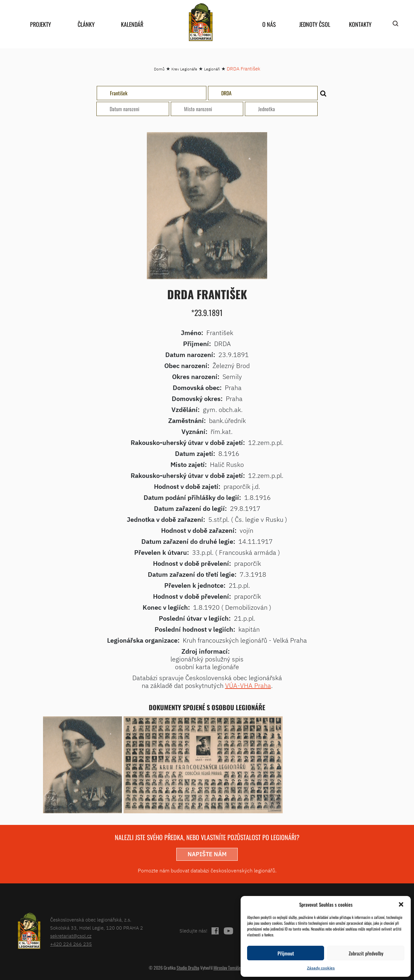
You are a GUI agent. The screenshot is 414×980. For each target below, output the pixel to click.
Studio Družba (188, 968)
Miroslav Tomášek (228, 968)
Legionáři (212, 69)
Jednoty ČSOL (315, 24)
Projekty (41, 24)
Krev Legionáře (184, 69)
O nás (269, 24)
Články (86, 24)
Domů (159, 69)
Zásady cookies (321, 968)
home (201, 22)
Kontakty (360, 24)
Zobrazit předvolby (366, 953)
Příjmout (286, 953)
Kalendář (132, 24)
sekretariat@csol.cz (71, 936)
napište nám (207, 854)
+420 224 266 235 (71, 944)
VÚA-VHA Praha (248, 685)
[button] (401, 904)
